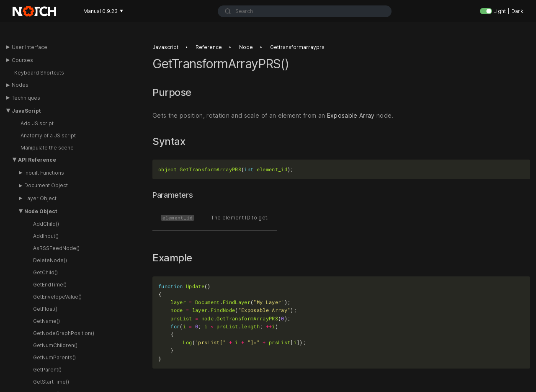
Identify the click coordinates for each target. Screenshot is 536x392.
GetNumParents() (54, 357)
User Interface (30, 47)
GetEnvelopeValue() (57, 297)
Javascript (165, 47)
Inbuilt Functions (44, 173)
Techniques (26, 98)
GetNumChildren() (55, 345)
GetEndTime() (50, 285)
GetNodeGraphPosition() (64, 333)
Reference (209, 47)
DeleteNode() (50, 260)
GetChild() (45, 272)
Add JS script (37, 123)
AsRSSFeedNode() (56, 248)
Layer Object (40, 198)
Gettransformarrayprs (297, 47)
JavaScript (26, 111)
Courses (22, 60)
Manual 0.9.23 (103, 11)
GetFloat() (45, 309)
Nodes (20, 85)
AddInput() (46, 236)
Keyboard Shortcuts (39, 73)
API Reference (37, 160)
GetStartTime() (51, 382)
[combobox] (305, 11)
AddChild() (46, 224)
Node (246, 47)
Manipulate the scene (47, 148)
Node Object (41, 211)
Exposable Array (351, 115)
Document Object (46, 185)
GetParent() (47, 370)
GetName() (46, 321)
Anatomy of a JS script (48, 135)
